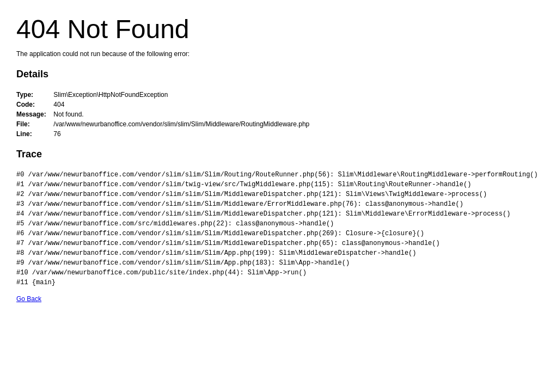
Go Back (29, 299)
